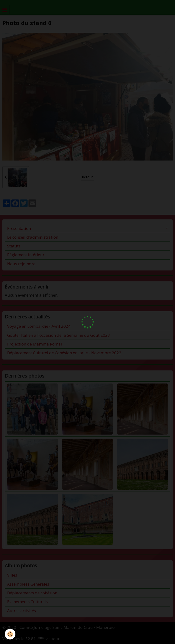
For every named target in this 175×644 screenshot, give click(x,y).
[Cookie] (10, 634)
